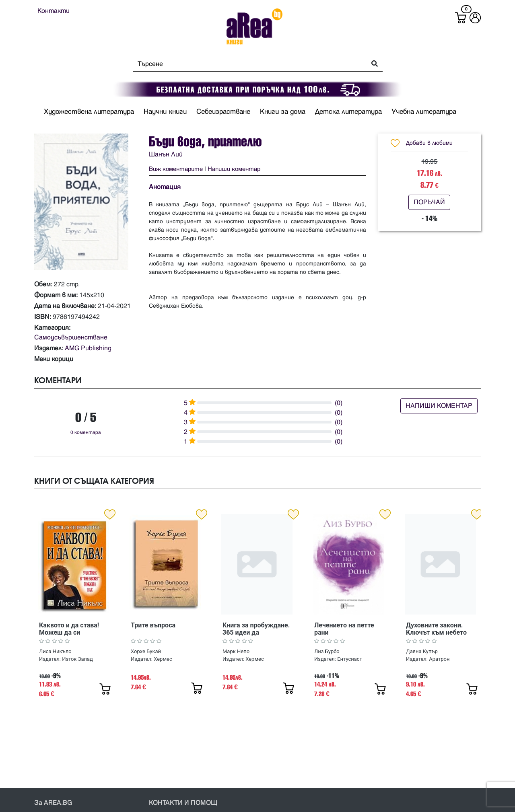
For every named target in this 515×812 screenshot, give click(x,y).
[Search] (247, 64)
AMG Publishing (88, 348)
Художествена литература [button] (89, 112)
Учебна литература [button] (424, 112)
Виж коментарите (176, 169)
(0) (339, 403)
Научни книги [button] (165, 112)
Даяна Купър (422, 651)
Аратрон (439, 659)
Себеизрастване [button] (223, 112)
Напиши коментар (234, 169)
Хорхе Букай (146, 651)
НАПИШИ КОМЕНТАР (439, 406)
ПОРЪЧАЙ (429, 202)
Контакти (54, 11)
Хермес (163, 659)
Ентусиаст (350, 659)
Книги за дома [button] (283, 112)
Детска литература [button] (348, 112)
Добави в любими (429, 143)
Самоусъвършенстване (71, 337)
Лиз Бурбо (327, 651)
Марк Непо (236, 651)
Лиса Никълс (55, 651)
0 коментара (86, 433)
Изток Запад (77, 659)
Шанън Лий (166, 154)
